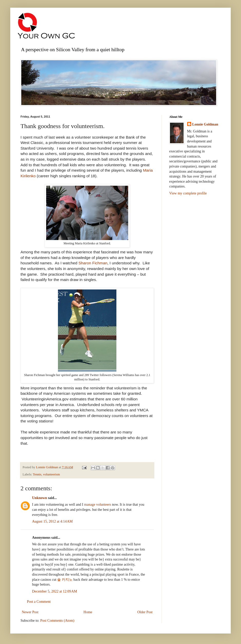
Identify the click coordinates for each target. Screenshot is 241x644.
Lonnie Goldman (205, 124)
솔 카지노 (65, 580)
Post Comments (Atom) (57, 621)
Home (88, 612)
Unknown (39, 498)
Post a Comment (39, 602)
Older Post (145, 612)
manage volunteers (98, 505)
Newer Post (30, 612)
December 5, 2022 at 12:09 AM (55, 591)
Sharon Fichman (93, 263)
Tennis (37, 474)
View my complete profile (188, 193)
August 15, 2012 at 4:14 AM (52, 521)
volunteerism (52, 474)
